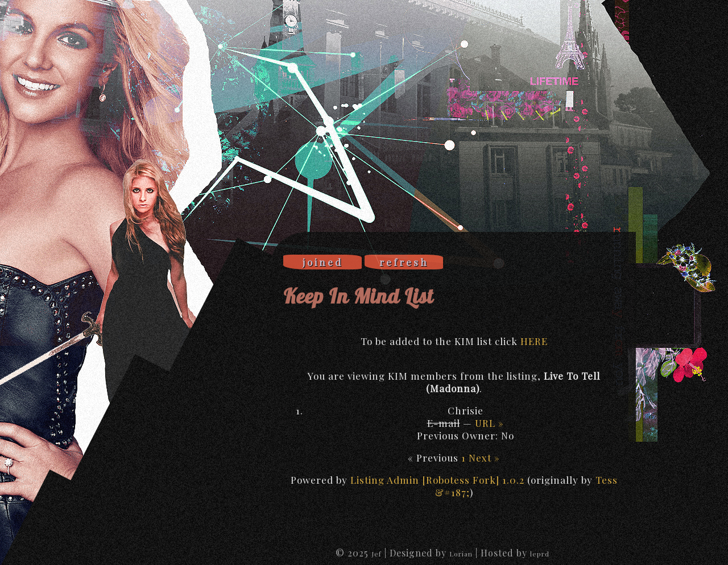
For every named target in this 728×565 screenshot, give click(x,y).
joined (323, 262)
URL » (489, 423)
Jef (377, 554)
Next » (484, 458)
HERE (534, 341)
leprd (540, 554)
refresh (404, 262)
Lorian (461, 554)
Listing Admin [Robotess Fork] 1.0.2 (437, 480)
